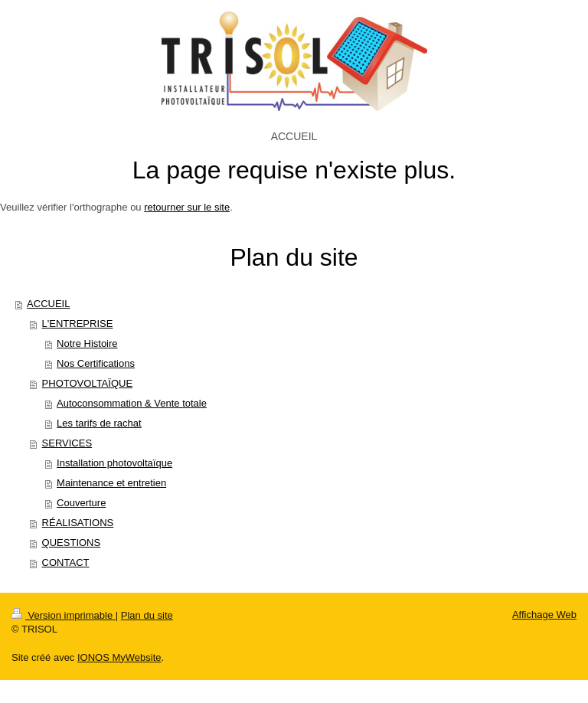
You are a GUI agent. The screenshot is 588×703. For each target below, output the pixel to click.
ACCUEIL (48, 304)
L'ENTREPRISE (78, 324)
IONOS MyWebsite (119, 657)
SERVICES (67, 443)
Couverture (81, 503)
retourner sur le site (187, 207)
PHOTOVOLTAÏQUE (87, 383)
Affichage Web (544, 615)
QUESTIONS (72, 543)
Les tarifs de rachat (99, 423)
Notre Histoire (87, 343)
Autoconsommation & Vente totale (132, 403)
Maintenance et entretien (111, 483)
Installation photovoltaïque (114, 463)
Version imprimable (64, 615)
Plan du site (147, 615)
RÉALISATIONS (78, 523)
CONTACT (66, 562)
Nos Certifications (96, 363)
